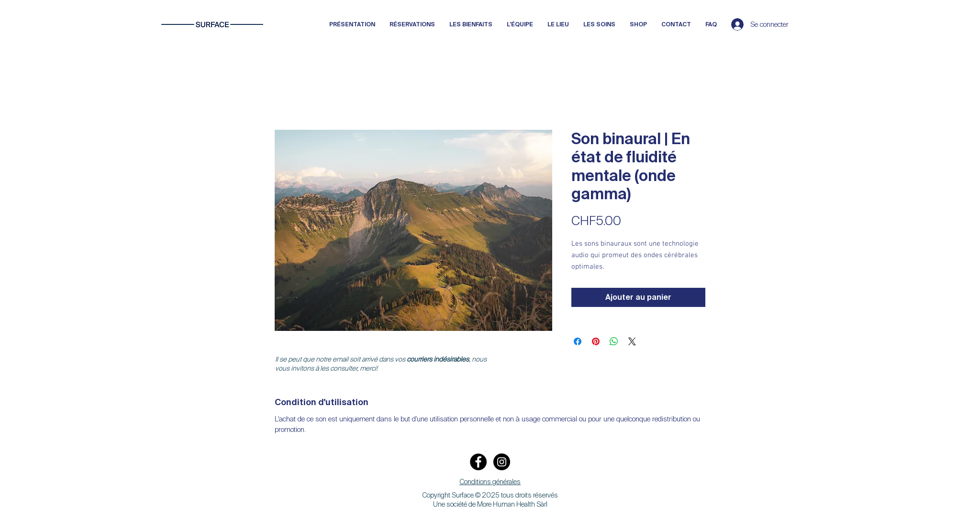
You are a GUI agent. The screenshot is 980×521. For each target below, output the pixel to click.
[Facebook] (478, 462)
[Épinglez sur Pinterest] (596, 341)
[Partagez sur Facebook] (578, 341)
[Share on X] (632, 341)
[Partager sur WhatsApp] (614, 341)
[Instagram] (502, 462)
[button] (490, 482)
